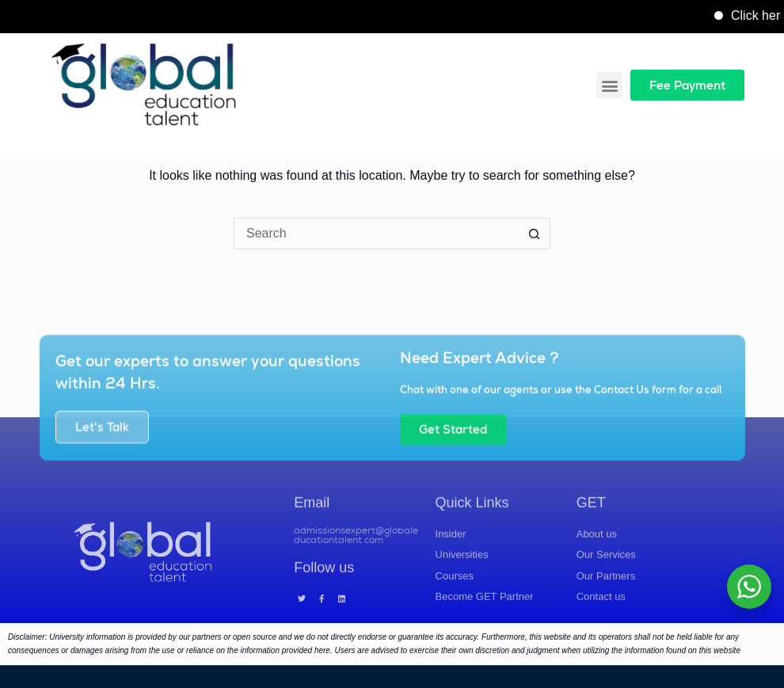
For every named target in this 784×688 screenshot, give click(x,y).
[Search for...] (376, 234)
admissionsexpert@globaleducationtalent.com (356, 558)
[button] (609, 85)
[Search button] (535, 234)
